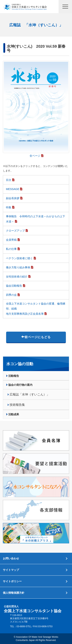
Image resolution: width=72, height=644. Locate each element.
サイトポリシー (12, 581)
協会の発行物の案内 (20, 385)
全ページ (35, 156)
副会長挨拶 (13, 198)
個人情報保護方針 (14, 593)
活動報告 (14, 376)
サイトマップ (11, 570)
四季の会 (11, 295)
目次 (9, 180)
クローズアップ (15, 231)
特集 (9, 207)
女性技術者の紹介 (17, 277)
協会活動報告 (14, 286)
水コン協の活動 (20, 364)
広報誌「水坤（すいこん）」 (30, 394)
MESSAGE (13, 189)
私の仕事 (11, 249)
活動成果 (14, 414)
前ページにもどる (36, 337)
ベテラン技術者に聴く (19, 258)
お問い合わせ (11, 558)
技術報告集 (17, 405)
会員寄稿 (11, 240)
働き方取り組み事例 (18, 267)
